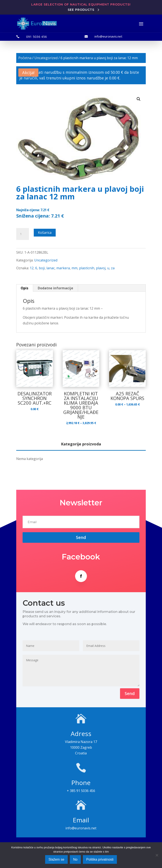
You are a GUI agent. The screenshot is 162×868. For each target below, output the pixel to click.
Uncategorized (46, 58)
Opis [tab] (24, 288)
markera (63, 268)
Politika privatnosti (100, 859)
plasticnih (87, 268)
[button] (139, 99)
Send (130, 693)
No (75, 859)
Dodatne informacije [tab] (55, 288)
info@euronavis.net (108, 36)
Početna (25, 58)
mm (74, 268)
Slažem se (56, 859)
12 (32, 268)
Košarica (45, 233)
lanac (51, 268)
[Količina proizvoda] (23, 234)
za (113, 268)
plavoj (101, 268)
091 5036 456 (36, 37)
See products (81, 10)
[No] (157, 855)
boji (42, 268)
